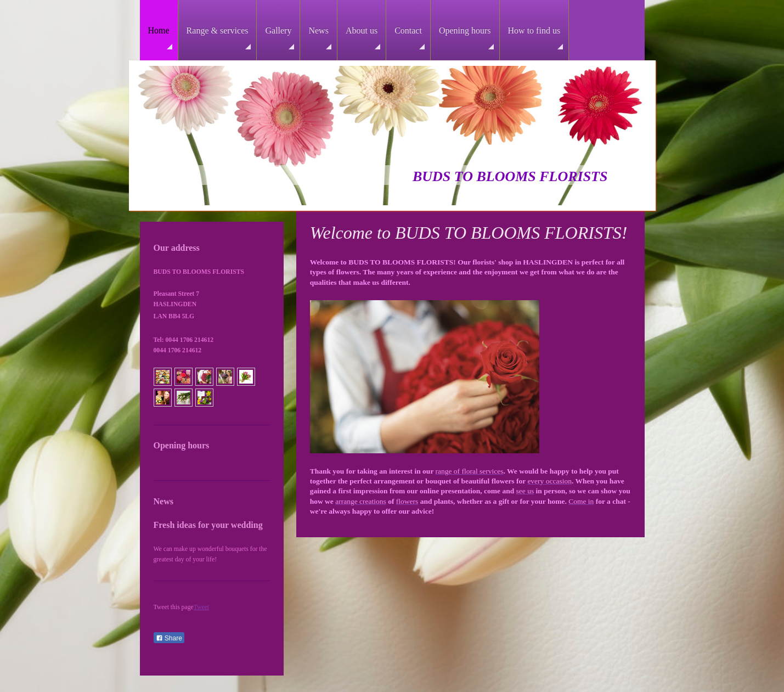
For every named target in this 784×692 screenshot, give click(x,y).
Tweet (201, 607)
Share (169, 638)
